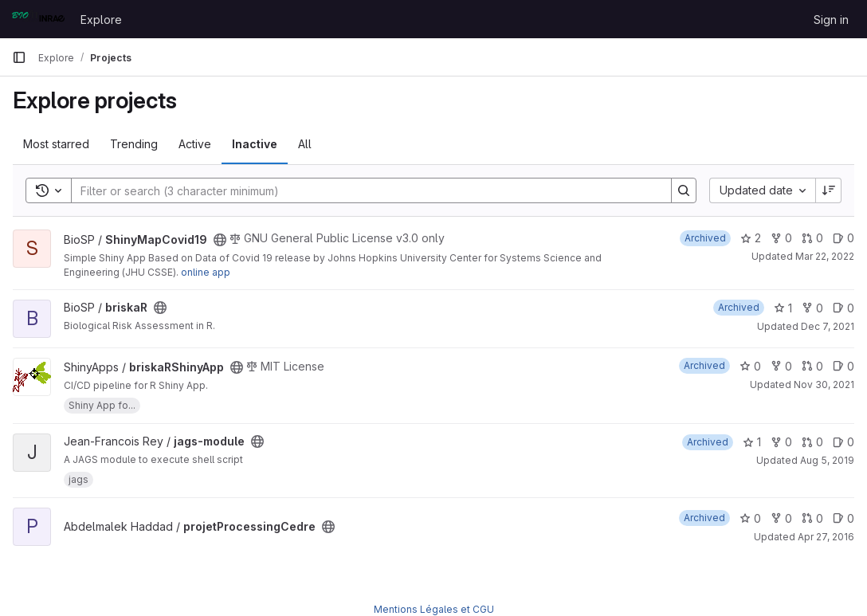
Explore (101, 20)
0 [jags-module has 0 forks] (781, 442)
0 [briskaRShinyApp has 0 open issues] (843, 366)
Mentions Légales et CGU (434, 609)
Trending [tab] (134, 144)
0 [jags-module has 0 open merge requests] (812, 442)
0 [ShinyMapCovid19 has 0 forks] (781, 238)
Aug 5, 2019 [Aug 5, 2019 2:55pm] (827, 460)
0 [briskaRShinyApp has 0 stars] (750, 366)
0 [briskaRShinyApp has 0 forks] (781, 366)
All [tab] (305, 144)
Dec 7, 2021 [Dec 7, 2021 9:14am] (828, 326)
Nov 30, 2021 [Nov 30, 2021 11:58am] (824, 385)
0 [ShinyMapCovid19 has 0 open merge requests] (812, 238)
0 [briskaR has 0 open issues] (843, 308)
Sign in (831, 20)
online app (206, 272)
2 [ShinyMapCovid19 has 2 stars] (751, 238)
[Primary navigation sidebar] (19, 57)
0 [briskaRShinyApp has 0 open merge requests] (812, 366)
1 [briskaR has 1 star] (783, 308)
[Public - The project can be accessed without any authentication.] (220, 240)
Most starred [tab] (56, 144)
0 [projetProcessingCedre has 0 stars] (750, 518)
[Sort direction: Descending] (829, 190)
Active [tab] (195, 144)
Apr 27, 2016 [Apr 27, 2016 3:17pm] (826, 537)
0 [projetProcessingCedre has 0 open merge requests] (812, 518)
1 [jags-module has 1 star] (752, 442)
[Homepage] (38, 19)
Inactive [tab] (255, 144)
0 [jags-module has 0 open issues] (843, 442)
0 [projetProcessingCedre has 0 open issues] (843, 518)
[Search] (363, 190)
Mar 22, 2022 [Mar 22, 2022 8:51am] (825, 256)
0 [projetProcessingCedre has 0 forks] (781, 518)
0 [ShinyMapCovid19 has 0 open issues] (843, 238)
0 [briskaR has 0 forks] (812, 308)
